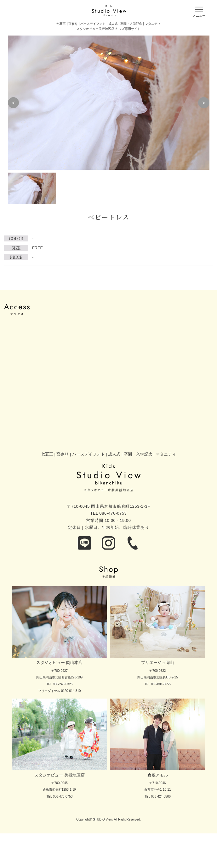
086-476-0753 (113, 513)
